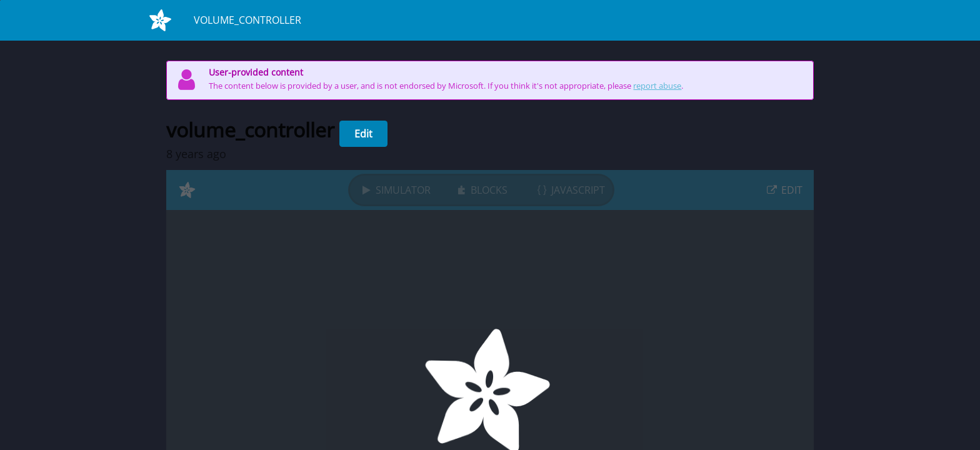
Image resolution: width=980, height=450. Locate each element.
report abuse (657, 86)
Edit (363, 134)
